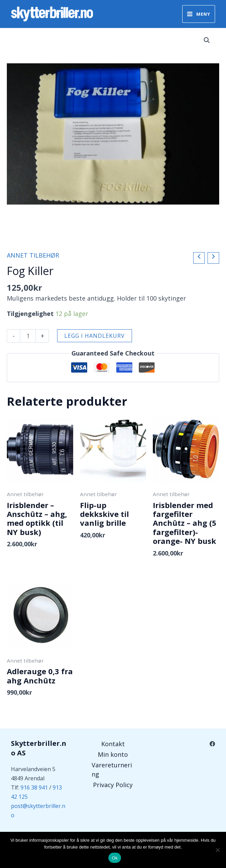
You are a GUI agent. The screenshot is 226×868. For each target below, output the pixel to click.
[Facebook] (212, 744)
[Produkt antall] (28, 336)
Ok (115, 858)
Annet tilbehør (33, 255)
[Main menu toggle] (199, 14)
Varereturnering (112, 770)
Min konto (113, 754)
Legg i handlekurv (95, 336)
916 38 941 (34, 787)
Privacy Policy (113, 785)
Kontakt (113, 744)
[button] (207, 40)
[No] (217, 850)
